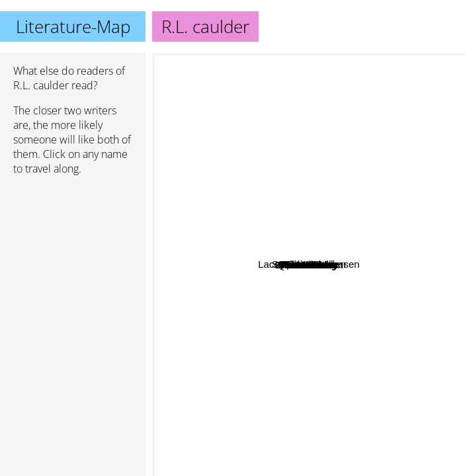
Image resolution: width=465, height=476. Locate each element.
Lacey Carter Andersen (293, 256)
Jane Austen (216, 62)
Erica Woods (265, 158)
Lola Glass (281, 363)
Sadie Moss (305, 303)
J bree (446, 228)
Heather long (226, 390)
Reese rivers (232, 244)
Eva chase (374, 293)
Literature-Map (73, 26)
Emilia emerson (346, 335)
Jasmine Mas (370, 415)
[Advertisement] (73, 256)
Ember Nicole (324, 169)
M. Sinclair (301, 291)
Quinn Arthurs (263, 283)
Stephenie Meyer (392, 62)
